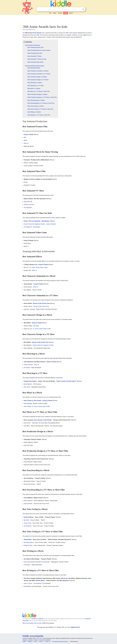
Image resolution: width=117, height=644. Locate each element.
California (75, 35)
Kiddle (24, 641)
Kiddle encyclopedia (38, 619)
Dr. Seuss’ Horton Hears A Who (39, 267)
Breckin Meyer (40, 581)
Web (50, 13)
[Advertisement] (58, 19)
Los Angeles (68, 35)
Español (71, 13)
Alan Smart (27, 387)
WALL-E (26, 143)
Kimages (60, 13)
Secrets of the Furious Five (41, 303)
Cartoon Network (51, 224)
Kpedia (66, 13)
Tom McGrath (46, 562)
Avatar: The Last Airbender (32, 221)
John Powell (37, 401)
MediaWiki (48, 640)
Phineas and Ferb (29, 205)
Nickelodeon (46, 221)
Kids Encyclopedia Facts (29, 30)
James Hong (27, 523)
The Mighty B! (28, 227)
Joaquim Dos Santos (30, 381)
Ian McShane (28, 526)
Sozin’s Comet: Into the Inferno (66, 381)
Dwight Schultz (28, 545)
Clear (80, 9)
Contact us (47, 641)
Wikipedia (25, 640)
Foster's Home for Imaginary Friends (34, 224)
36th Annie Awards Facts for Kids (32, 623)
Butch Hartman (28, 501)
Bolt (25, 137)
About (35, 641)
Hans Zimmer (28, 401)
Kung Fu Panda (29, 135)
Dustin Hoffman (29, 517)
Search (83, 9)
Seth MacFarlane (29, 542)
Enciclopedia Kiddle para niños (60, 641)
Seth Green (64, 578)
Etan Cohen (27, 562)
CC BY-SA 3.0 (39, 638)
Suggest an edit (75, 627)
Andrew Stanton (28, 365)
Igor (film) (36, 326)
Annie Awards (37, 33)
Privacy (41, 641)
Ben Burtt (26, 520)
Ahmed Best (28, 540)
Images (55, 13)
